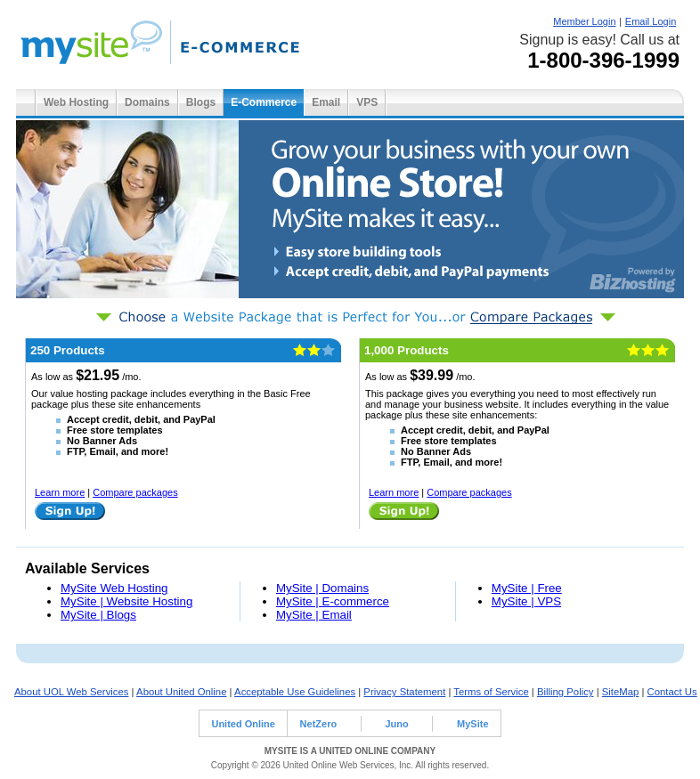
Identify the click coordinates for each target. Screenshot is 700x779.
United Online (243, 724)
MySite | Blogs (98, 615)
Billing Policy (566, 692)
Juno (396, 724)
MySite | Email (314, 615)
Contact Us (672, 692)
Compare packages (135, 492)
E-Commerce (264, 102)
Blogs (201, 102)
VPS (367, 102)
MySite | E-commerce (333, 601)
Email (326, 102)
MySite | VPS (526, 601)
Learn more (60, 492)
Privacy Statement (404, 692)
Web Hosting (76, 102)
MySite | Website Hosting (126, 601)
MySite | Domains (322, 588)
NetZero (319, 724)
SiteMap (621, 692)
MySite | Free (527, 588)
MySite (472, 724)
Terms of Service (491, 692)
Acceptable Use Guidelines (295, 692)
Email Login (651, 21)
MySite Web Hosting (114, 588)
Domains (147, 102)
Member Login (584, 21)
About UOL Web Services (71, 692)
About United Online (181, 692)
